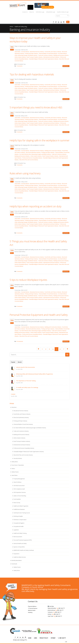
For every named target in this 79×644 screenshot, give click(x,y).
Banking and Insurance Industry (61, 55)
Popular (13, 362)
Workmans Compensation (20, 520)
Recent (20, 362)
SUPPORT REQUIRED (48, 7)
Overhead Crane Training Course (22, 513)
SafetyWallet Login (51, 12)
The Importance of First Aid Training (26, 381)
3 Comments (19, 132)
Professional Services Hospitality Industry (32, 158)
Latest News (18, 52)
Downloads (14, 564)
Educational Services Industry (37, 52)
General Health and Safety (20, 543)
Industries (14, 407)
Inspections (16, 554)
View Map (51, 606)
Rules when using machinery (25, 173)
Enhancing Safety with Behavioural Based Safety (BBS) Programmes (35, 374)
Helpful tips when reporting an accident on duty (35, 206)
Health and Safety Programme (21, 506)
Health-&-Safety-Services (20, 557)
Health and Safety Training (20, 533)
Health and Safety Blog (21, 27)
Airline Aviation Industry (20, 57)
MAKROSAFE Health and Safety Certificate (24, 550)
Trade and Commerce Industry (45, 55)
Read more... (66, 66)
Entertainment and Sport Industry (51, 57)
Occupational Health (18, 526)
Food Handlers (17, 499)
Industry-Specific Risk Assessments (26, 367)
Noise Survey (17, 503)
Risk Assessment (18, 537)
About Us (32, 12)
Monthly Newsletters (16, 560)
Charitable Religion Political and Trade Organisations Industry (44, 59)
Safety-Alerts (14, 462)
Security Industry (25, 52)
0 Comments (19, 99)
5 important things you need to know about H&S (36, 107)
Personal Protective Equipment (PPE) (22, 540)
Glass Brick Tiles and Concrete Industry (29, 160)
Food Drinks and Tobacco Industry (53, 52)
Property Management (19, 479)
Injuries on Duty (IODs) (19, 547)
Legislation (16, 530)
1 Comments (19, 66)
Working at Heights (18, 516)
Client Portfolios (17, 482)
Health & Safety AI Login (63, 12)
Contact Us (25, 12)
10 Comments (20, 341)
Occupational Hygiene (19, 523)
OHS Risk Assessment (19, 486)
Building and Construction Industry (53, 151)
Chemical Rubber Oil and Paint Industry (48, 53)
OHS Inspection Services (20, 492)
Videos (13, 469)
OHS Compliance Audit (19, 489)
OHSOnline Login (40, 12)
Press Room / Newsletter (18, 465)
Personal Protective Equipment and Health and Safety (39, 315)
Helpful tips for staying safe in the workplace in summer (39, 140)
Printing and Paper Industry (31, 53)
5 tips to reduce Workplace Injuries (28, 280)
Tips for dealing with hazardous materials (32, 74)
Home (11, 27)
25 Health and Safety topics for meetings (27, 387)
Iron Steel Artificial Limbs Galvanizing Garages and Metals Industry (35, 154)
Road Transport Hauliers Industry (35, 57)
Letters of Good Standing (20, 496)
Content (13, 394)
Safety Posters (15, 472)
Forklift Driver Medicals (19, 509)
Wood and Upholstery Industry (33, 152)
